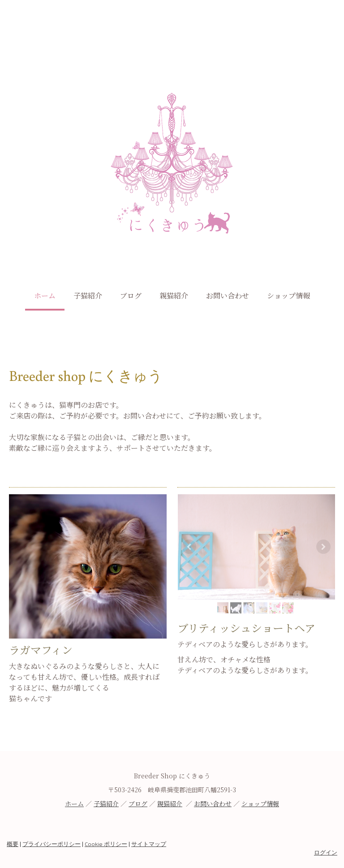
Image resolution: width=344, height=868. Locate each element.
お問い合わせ (228, 296)
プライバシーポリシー (52, 844)
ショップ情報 (288, 296)
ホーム (45, 296)
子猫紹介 (88, 296)
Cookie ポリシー (106, 844)
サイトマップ (149, 844)
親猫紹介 (174, 296)
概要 (13, 844)
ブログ (131, 296)
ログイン (326, 852)
